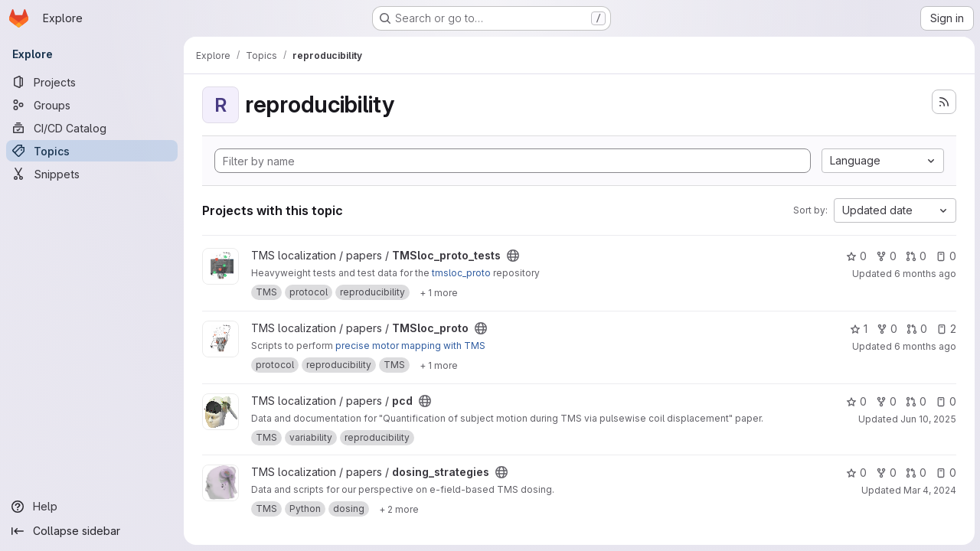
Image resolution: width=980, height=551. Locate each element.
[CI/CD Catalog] (92, 128)
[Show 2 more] (399, 509)
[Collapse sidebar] (92, 531)
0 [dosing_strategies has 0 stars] (856, 473)
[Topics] (92, 151)
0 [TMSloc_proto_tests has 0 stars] (856, 256)
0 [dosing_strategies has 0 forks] (885, 473)
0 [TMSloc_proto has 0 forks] (886, 329)
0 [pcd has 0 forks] (885, 401)
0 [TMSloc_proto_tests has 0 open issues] (945, 256)
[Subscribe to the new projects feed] (943, 102)
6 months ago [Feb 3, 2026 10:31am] (924, 346)
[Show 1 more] (439, 292)
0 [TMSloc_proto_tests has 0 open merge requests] (915, 256)
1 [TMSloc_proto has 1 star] (858, 329)
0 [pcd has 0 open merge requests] (915, 401)
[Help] (92, 507)
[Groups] (92, 105)
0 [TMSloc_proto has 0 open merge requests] (916, 329)
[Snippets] (92, 174)
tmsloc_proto (461, 273)
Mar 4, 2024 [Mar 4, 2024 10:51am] (929, 490)
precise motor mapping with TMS (410, 346)
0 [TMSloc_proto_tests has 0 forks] (885, 256)
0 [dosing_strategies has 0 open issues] (945, 473)
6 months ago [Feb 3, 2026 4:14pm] (924, 274)
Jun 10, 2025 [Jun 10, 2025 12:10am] (928, 419)
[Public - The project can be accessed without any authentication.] (513, 256)
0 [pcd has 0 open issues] (945, 401)
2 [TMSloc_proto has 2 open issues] (946, 329)
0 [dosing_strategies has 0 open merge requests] (915, 473)
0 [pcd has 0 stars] (856, 401)
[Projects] (92, 82)
